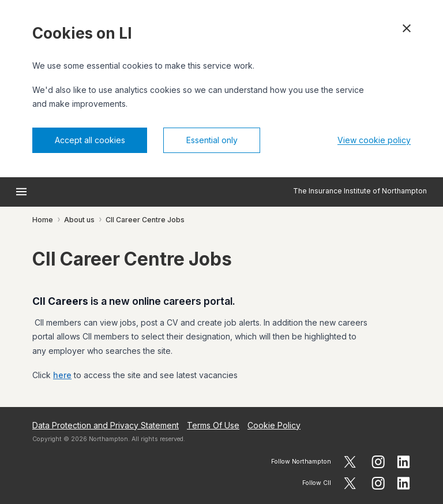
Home (43, 220)
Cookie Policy (274, 425)
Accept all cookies (90, 140)
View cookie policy (374, 140)
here (62, 375)
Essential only (212, 140)
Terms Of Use (213, 425)
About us (79, 220)
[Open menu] (21, 192)
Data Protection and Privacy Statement (106, 425)
